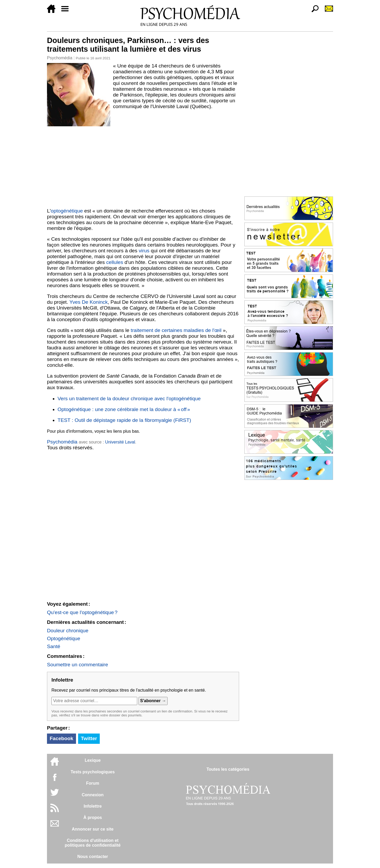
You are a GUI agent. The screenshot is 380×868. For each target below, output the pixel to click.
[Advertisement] (143, 166)
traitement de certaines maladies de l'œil (176, 330)
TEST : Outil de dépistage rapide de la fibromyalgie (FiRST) (124, 420)
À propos (93, 818)
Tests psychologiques (93, 772)
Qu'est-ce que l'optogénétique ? (82, 612)
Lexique (93, 760)
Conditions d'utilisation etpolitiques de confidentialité (93, 843)
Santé (54, 646)
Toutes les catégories (228, 769)
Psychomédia (60, 58)
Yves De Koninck (89, 302)
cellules (115, 262)
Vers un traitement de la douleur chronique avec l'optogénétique (129, 399)
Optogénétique (64, 638)
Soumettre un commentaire (77, 665)
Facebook (61, 738)
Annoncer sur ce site (93, 829)
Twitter (89, 738)
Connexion (93, 795)
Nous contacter (93, 857)
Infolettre (93, 806)
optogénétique (67, 211)
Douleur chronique (68, 631)
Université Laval (120, 442)
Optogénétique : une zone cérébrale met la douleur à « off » (124, 409)
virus (144, 251)
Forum (93, 783)
